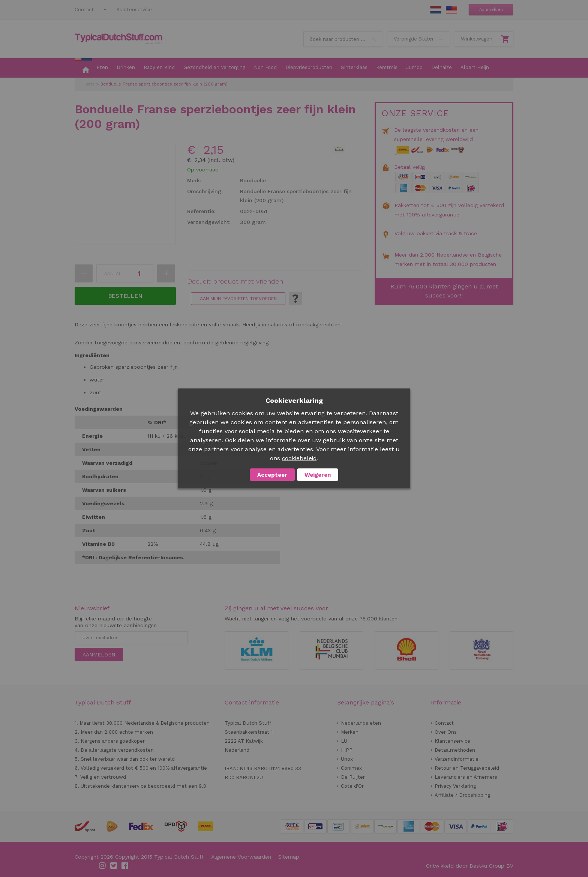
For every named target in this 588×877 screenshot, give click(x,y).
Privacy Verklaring (455, 786)
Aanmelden (491, 10)
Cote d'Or (352, 786)
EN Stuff (451, 10)
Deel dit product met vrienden (235, 281)
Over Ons (446, 732)
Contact (84, 10)
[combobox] (343, 39)
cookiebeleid (299, 458)
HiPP (347, 750)
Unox (347, 759)
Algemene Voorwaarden (241, 857)
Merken (350, 732)
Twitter (114, 866)
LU (344, 741)
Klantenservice (134, 10)
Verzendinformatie (457, 759)
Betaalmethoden (455, 750)
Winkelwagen (477, 39)
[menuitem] (83, 68)
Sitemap (289, 857)
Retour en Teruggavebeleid (467, 768)
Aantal (113, 273)
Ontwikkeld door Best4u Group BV (470, 866)
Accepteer (272, 475)
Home (89, 84)
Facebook (125, 866)
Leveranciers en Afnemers (466, 777)
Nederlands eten (361, 723)
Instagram (103, 866)
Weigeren (318, 475)
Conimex (351, 768)
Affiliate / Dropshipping (462, 795)
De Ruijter (353, 777)
